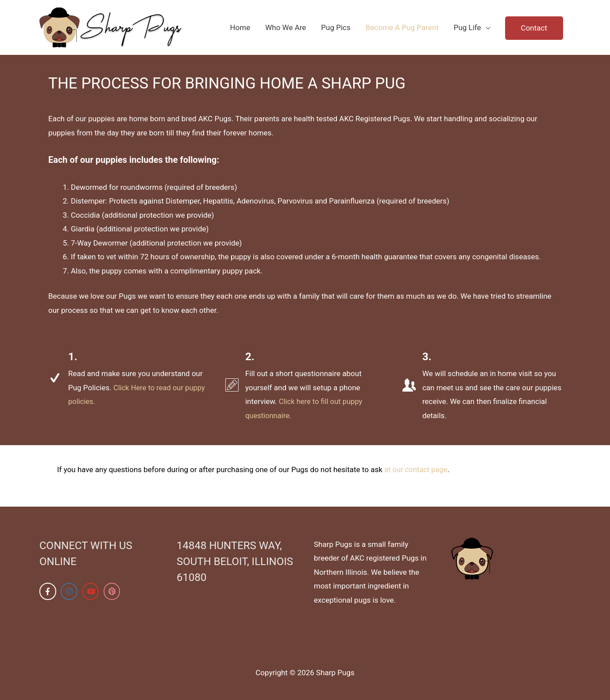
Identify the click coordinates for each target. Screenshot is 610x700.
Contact (534, 28)
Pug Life (467, 27)
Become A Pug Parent (402, 27)
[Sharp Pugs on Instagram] (69, 591)
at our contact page (417, 469)
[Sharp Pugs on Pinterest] (113, 591)
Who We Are (286, 27)
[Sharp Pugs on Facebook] (48, 591)
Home (240, 27)
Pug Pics (336, 27)
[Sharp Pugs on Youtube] (91, 591)
